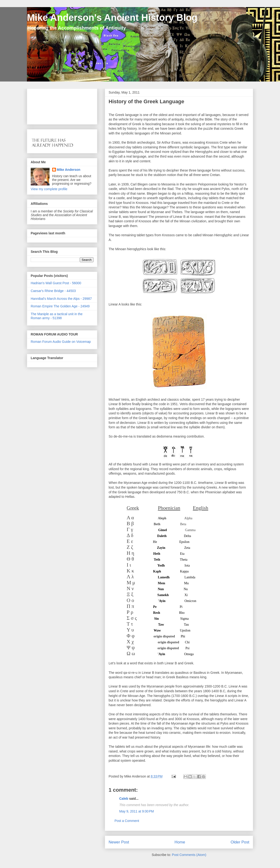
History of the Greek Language (146, 101)
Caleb (124, 799)
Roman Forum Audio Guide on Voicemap (61, 342)
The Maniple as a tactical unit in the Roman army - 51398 (57, 316)
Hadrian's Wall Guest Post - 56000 (56, 283)
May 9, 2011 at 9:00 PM (137, 811)
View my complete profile (49, 189)
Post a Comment (127, 821)
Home (180, 842)
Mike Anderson (69, 170)
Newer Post (119, 842)
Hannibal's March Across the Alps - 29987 (61, 299)
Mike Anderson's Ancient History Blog (112, 17)
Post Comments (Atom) (189, 855)
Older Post (240, 842)
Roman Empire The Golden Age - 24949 (60, 306)
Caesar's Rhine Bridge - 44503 (53, 291)
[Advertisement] (45, 105)
